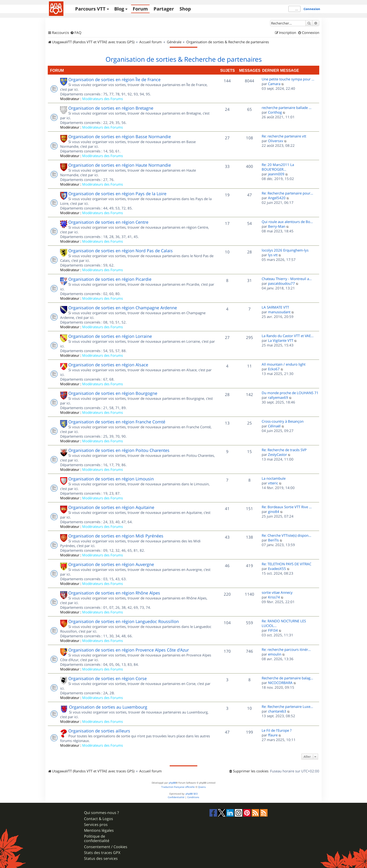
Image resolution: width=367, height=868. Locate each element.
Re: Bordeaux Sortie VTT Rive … (287, 507)
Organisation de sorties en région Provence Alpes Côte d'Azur (129, 650)
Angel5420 (277, 198)
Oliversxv (276, 141)
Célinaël (274, 426)
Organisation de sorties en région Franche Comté (117, 422)
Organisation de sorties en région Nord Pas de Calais (121, 251)
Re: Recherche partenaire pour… (287, 193)
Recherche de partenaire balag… (287, 678)
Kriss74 (274, 597)
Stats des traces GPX (102, 853)
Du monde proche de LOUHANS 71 (290, 393)
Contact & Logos (99, 819)
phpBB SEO (192, 794)
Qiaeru (202, 787)
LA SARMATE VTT (275, 307)
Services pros (96, 825)
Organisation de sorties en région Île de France (114, 79)
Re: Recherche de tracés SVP (284, 450)
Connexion (312, 9)
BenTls (273, 540)
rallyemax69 (278, 397)
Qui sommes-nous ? (101, 813)
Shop (185, 9)
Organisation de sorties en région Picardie (110, 279)
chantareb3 (277, 711)
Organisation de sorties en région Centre (108, 222)
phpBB (172, 783)
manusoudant (279, 312)
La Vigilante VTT (281, 340)
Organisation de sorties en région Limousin (111, 479)
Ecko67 (274, 369)
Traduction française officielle (178, 787)
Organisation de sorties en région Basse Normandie (120, 137)
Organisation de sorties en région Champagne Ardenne (123, 308)
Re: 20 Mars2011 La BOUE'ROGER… (278, 167)
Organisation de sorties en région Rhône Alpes (114, 593)
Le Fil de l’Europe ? (277, 730)
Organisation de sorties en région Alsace (108, 365)
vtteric (273, 483)
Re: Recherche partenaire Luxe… (287, 706)
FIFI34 (273, 630)
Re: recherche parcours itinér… (286, 649)
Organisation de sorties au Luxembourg (108, 707)
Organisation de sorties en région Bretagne (111, 108)
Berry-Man (277, 226)
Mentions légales (99, 830)
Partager (164, 9)
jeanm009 (276, 174)
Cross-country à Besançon (283, 421)
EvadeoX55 (277, 569)
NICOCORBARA (280, 683)
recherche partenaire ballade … (287, 108)
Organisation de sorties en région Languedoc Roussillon (124, 621)
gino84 (274, 511)
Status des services (101, 859)
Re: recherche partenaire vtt (284, 136)
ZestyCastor (277, 454)
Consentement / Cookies (106, 847)
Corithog (275, 112)
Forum (140, 9)
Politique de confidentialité (97, 839)
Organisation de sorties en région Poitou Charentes (119, 450)
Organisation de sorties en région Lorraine (110, 336)
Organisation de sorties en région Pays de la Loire (117, 194)
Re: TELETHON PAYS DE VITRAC (286, 564)
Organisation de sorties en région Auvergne (111, 564)
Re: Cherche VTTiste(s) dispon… (286, 535)
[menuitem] (76, 33)
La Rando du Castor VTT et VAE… (288, 336)
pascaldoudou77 (281, 283)
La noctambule (274, 478)
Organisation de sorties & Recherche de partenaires (184, 59)
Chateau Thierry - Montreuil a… (287, 279)
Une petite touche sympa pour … (288, 79)
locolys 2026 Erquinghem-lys (285, 250)
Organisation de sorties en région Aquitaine (111, 507)
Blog (119, 9)
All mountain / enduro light (284, 364)
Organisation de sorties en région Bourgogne (113, 393)
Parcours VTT (90, 9)
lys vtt (273, 255)
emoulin (275, 654)
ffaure (273, 735)
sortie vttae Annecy (277, 592)
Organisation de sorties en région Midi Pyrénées (116, 536)
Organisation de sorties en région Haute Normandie (120, 165)
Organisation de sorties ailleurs (99, 731)
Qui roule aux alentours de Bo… (287, 222)
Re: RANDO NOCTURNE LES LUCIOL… (284, 623)
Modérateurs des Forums (103, 99)
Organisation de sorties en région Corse (108, 678)
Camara (274, 84)
